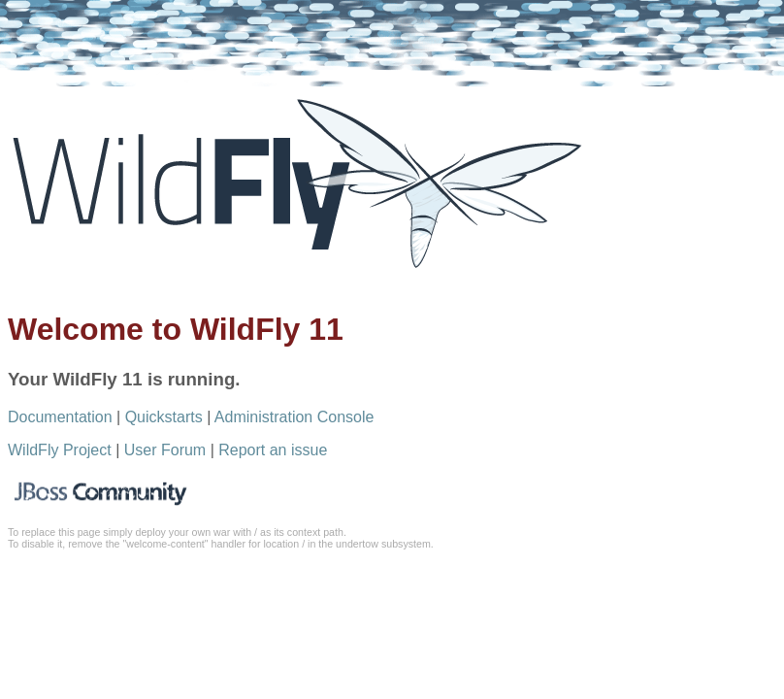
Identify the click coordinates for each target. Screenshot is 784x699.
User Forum (165, 450)
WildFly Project (60, 450)
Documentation (60, 417)
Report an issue (273, 450)
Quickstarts (164, 417)
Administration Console (294, 417)
